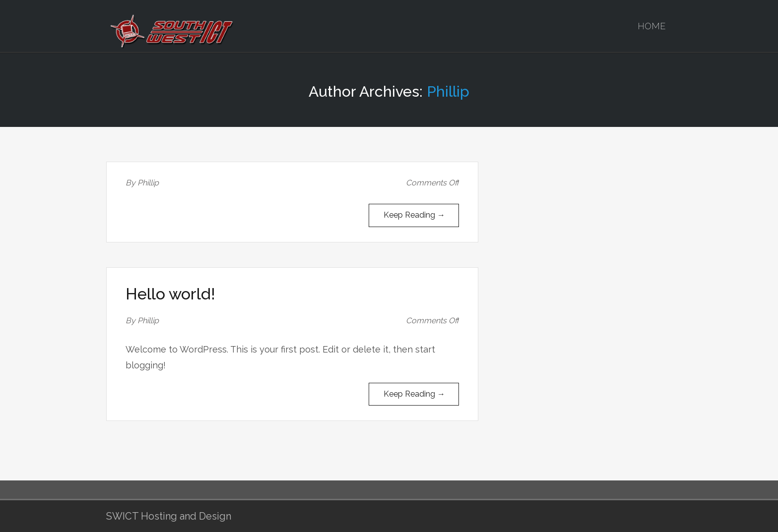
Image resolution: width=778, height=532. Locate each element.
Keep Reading (414, 215)
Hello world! (170, 294)
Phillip (448, 91)
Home (652, 26)
